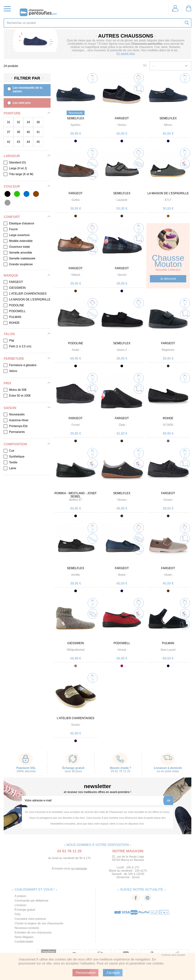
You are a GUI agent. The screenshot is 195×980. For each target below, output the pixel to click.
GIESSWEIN (76, 643)
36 (38, 122)
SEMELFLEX (76, 118)
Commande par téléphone (31, 901)
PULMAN (168, 643)
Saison (10, 408)
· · (75, 125)
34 (28, 122)
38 (18, 132)
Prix (7, 383)
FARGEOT (122, 118)
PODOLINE (76, 343)
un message (79, 868)
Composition (15, 444)
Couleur (12, 186)
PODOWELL (122, 643)
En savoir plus (126, 54)
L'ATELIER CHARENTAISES (75, 718)
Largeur (12, 156)
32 (18, 122)
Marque (11, 275)
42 (9, 142)
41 (38, 132)
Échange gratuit (25, 910)
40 (28, 132)
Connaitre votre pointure (30, 919)
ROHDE (168, 418)
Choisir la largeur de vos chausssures (39, 923)
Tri (145, 66)
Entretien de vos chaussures (33, 932)
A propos (20, 896)
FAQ (18, 914)
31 (9, 122)
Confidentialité (24, 942)
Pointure (12, 113)
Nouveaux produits (27, 928)
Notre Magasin (24, 937)
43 (18, 142)
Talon (9, 334)
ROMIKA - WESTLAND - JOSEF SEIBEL (75, 495)
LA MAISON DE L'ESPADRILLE (168, 193)
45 (38, 142)
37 (9, 132)
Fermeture (14, 359)
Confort (12, 217)
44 (28, 142)
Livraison (20, 905)
